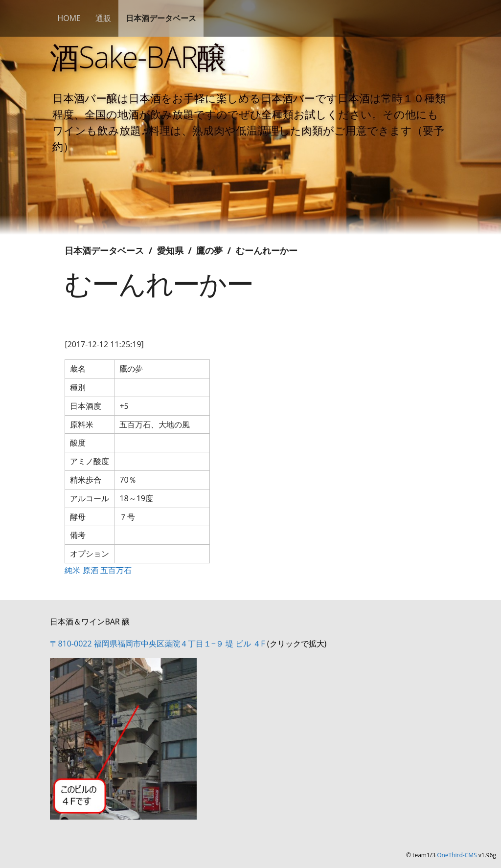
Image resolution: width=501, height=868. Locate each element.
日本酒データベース (161, 18)
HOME (69, 18)
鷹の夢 (209, 250)
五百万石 (116, 570)
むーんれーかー (267, 250)
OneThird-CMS (457, 855)
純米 (72, 570)
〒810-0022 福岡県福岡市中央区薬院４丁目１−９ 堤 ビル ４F (157, 644)
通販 (103, 18)
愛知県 (170, 250)
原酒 (91, 570)
